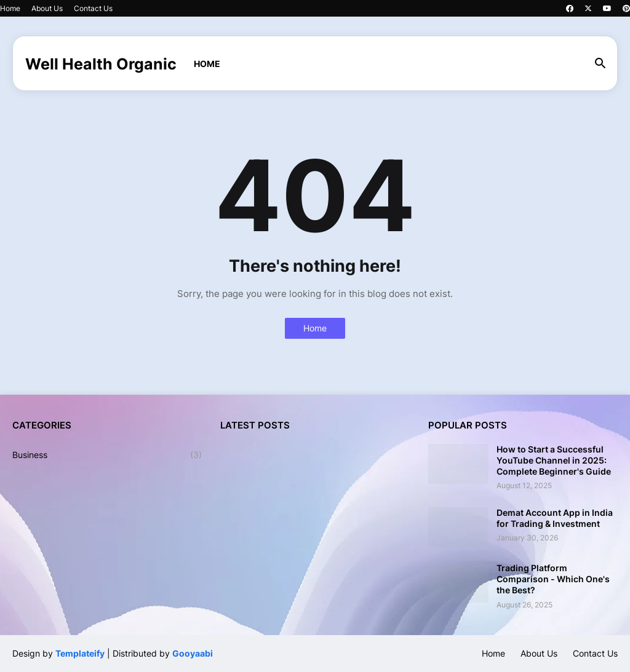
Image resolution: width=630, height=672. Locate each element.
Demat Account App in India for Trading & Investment (555, 518)
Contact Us (93, 8)
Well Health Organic (101, 64)
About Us (47, 8)
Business (107, 455)
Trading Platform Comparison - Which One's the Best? (553, 579)
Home (10, 8)
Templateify (80, 653)
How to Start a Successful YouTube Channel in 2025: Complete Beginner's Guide (554, 460)
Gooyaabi (193, 653)
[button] (600, 64)
